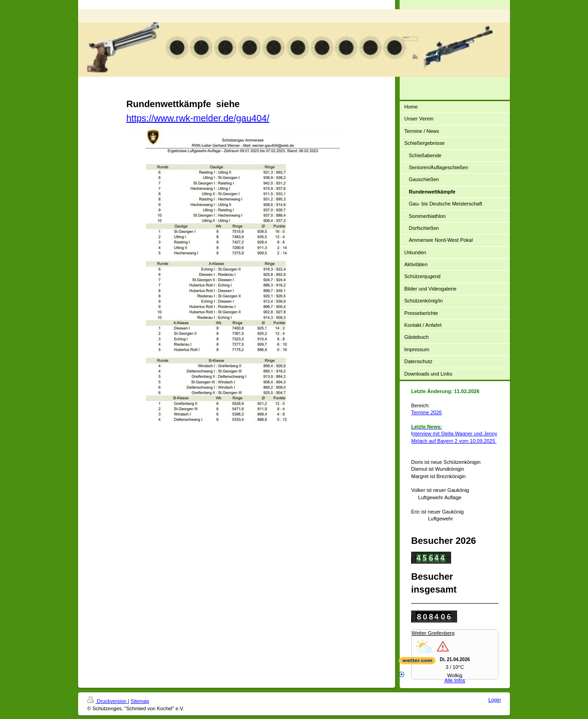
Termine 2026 (427, 412)
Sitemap (140, 701)
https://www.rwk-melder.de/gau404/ (198, 118)
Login (495, 700)
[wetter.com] (455, 661)
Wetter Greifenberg (433, 633)
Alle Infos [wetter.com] (432, 677)
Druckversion (107, 701)
